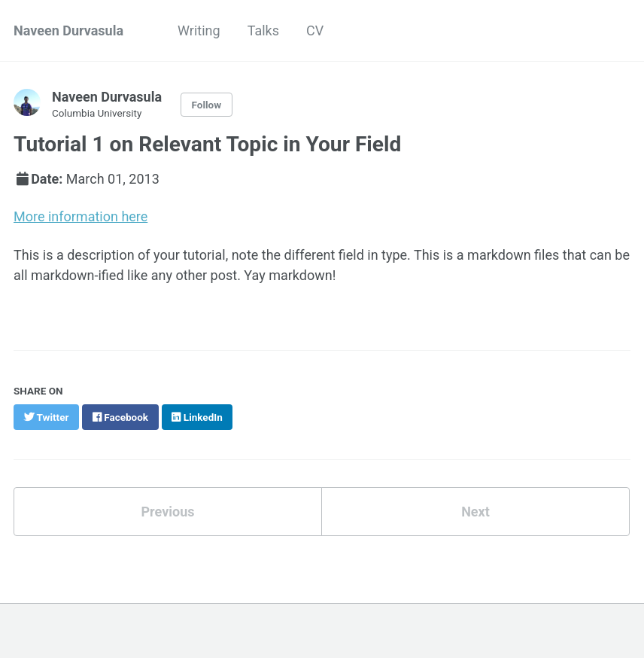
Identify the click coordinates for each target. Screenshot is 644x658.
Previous (168, 512)
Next (475, 512)
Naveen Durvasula (68, 30)
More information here (80, 216)
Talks (263, 30)
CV (315, 30)
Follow (207, 105)
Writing (199, 30)
